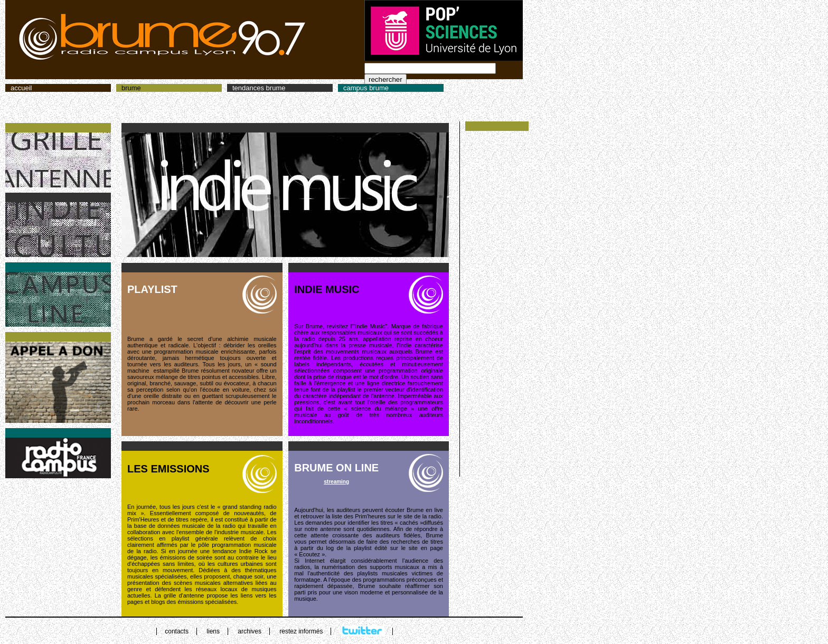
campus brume (366, 88)
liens (213, 631)
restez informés (301, 631)
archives (250, 631)
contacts (177, 631)
